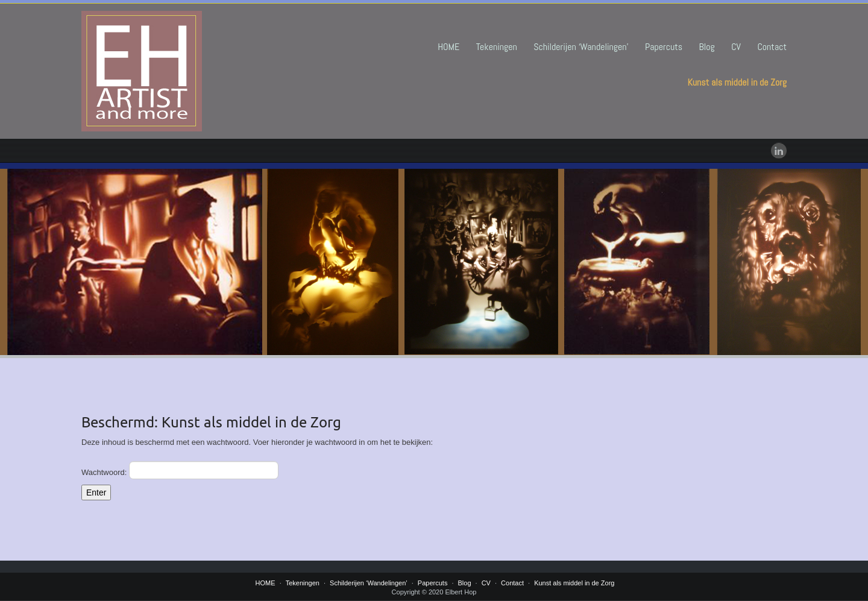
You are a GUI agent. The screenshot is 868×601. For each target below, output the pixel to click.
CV (736, 47)
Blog (707, 47)
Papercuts (664, 47)
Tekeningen (497, 47)
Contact (772, 47)
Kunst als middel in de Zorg (737, 82)
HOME (448, 47)
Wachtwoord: (180, 470)
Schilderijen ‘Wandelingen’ (581, 47)
